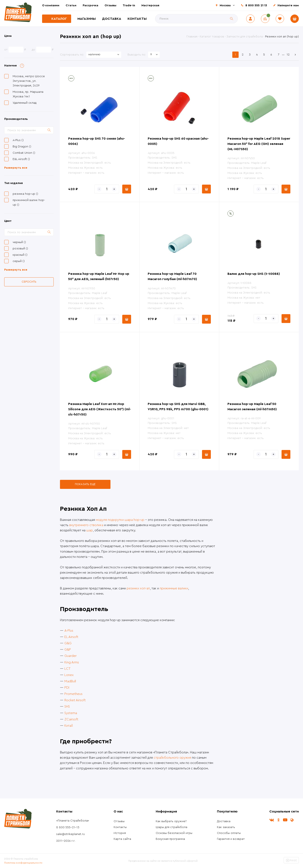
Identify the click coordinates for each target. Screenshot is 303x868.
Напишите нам (288, 5)
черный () (19, 242)
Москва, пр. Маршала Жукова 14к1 (28, 94)
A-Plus (69, 631)
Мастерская (150, 5)
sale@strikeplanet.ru (70, 834)
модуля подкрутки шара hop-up (120, 520)
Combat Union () (24, 153)
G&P (68, 650)
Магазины (87, 19)
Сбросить (29, 282)
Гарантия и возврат (231, 839)
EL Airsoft (71, 637)
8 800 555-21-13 (68, 827)
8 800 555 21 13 (256, 5)
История (120, 833)
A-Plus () (18, 140)
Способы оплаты (229, 833)
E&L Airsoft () (21, 159)
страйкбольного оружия (172, 758)
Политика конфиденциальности (23, 863)
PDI (67, 688)
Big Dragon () (22, 147)
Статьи (71, 5)
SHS (67, 707)
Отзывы (110, 5)
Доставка (112, 19)
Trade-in (129, 5)
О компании (51, 5)
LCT (67, 669)
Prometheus (73, 694)
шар (90, 530)
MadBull (70, 681)
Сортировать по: (72, 55)
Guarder (70, 656)
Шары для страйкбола (171, 827)
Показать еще (85, 484)
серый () (19, 261)
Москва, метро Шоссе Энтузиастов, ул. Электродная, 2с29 (29, 81)
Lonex (69, 675)
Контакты (137, 19)
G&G (68, 643)
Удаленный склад (25, 103)
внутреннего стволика (86, 525)
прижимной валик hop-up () (29, 202)
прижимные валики (174, 588)
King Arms (72, 662)
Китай (69, 726)
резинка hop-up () (25, 194)
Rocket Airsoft (75, 700)
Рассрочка (90, 5)
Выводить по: (137, 55)
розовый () (20, 249)
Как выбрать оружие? (171, 821)
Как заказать (226, 827)
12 (288, 55)
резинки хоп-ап (138, 588)
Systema (71, 713)
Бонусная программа (170, 839)
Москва (225, 5)
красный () (20, 255)
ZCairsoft (71, 719)
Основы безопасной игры (174, 833)
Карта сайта (122, 839)
